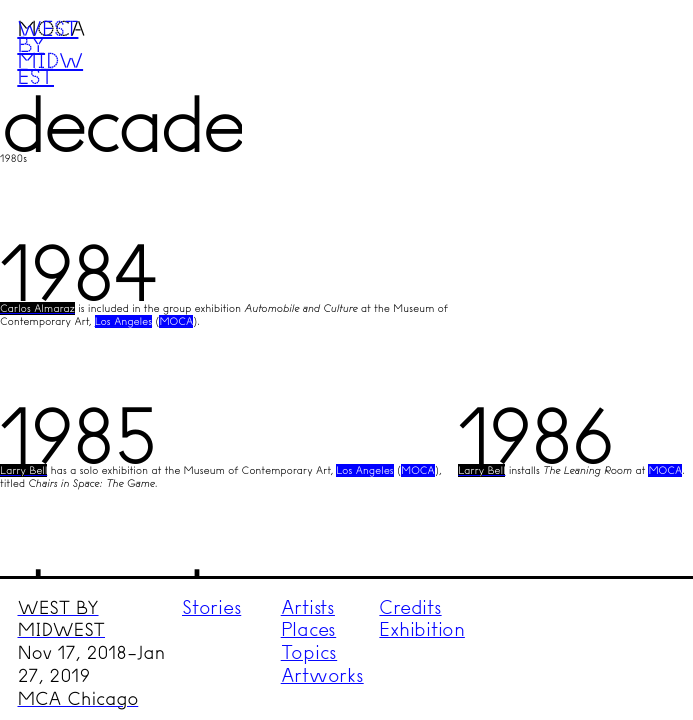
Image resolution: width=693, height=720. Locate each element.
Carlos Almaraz (37, 308)
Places (309, 629)
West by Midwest (50, 52)
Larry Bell (23, 470)
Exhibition (422, 629)
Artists (308, 607)
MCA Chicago (78, 699)
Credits (410, 607)
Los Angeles (123, 321)
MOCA (176, 321)
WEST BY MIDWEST (62, 619)
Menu (639, 53)
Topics (309, 652)
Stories (211, 607)
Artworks (322, 675)
